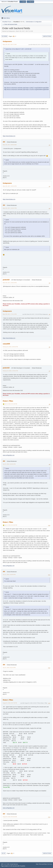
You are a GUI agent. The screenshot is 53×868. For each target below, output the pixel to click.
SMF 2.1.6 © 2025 (5, 864)
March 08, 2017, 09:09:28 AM (10, 145)
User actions (47, 36)
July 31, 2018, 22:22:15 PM (9, 668)
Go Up (3, 853)
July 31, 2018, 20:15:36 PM (11, 525)
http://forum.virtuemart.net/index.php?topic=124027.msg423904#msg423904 (26, 88)
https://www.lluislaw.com (9, 136)
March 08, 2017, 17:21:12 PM (10, 314)
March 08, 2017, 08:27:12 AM (10, 44)
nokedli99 (6, 344)
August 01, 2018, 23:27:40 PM (10, 703)
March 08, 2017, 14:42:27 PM (10, 208)
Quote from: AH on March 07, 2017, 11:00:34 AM (18, 49)
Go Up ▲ (50, 864)
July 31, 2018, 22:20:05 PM (9, 575)
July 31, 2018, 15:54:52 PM (9, 464)
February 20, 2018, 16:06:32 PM (10, 347)
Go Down (4, 36)
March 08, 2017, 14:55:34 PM (10, 283)
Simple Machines (14, 864)
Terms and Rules (43, 864)
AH (4, 142)
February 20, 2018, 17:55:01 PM (10, 371)
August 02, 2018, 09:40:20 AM (10, 817)
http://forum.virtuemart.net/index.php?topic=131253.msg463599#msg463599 (26, 89)
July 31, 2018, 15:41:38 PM (11, 404)
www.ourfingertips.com (9, 455)
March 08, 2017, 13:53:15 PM (10, 186)
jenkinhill (6, 280)
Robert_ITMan (8, 401)
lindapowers (7, 41)
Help (37, 864)
